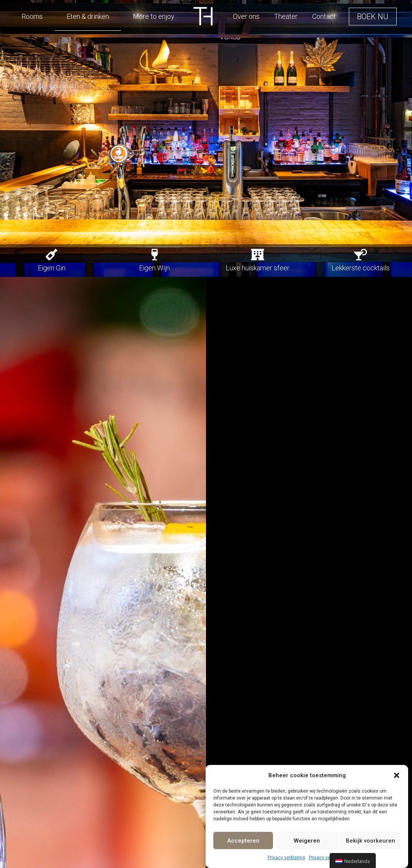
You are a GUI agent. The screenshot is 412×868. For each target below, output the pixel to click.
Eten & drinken (88, 16)
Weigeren (307, 841)
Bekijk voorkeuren (370, 841)
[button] (397, 775)
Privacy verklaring (286, 858)
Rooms (32, 16)
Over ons (246, 16)
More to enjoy (154, 16)
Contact (324, 16)
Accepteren (243, 841)
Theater (286, 16)
